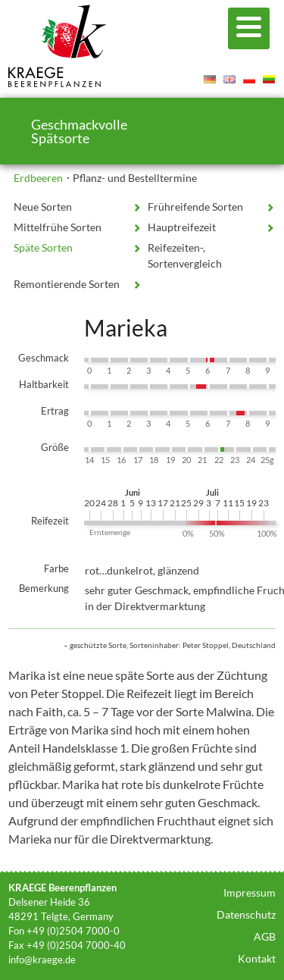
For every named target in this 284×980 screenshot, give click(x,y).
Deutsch (210, 79)
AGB (265, 936)
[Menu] (249, 28)
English (229, 79)
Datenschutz (246, 914)
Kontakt (257, 958)
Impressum (250, 892)
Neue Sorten (43, 207)
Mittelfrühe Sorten (58, 227)
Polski (249, 79)
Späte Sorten (43, 247)
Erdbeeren (38, 178)
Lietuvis (269, 79)
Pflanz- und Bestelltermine (135, 178)
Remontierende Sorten (67, 284)
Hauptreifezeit (182, 227)
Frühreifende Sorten (195, 207)
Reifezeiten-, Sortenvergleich (185, 255)
